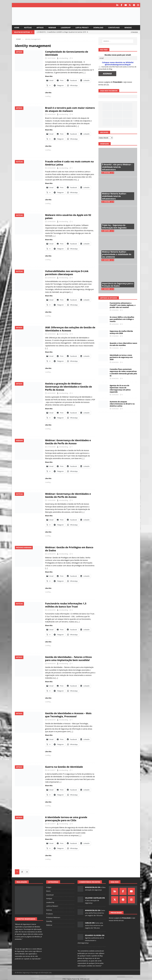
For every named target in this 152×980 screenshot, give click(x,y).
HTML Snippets (67, 979)
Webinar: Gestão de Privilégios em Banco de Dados (69, 549)
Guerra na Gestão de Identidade (64, 767)
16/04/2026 (115, 395)
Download (100, 27)
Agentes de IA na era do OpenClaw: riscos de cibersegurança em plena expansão (120, 389)
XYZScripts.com (85, 979)
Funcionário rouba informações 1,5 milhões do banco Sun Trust (66, 605)
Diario (48, 891)
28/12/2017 (51, 824)
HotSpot (49, 899)
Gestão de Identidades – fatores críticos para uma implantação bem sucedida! (68, 659)
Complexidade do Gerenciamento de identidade (67, 53)
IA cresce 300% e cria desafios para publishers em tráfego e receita (122, 319)
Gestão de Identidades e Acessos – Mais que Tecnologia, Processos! (68, 715)
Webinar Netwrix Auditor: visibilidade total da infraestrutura (114, 196)
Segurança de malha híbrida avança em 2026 (121, 332)
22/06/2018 (51, 554)
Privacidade (117, 82)
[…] (84, 72)
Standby (49, 921)
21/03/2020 (51, 447)
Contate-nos (116, 27)
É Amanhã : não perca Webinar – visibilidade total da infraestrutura (117, 167)
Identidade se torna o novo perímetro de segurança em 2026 (121, 357)
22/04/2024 (51, 278)
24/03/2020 (51, 393)
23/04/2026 (115, 310)
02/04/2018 (51, 720)
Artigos (41, 27)
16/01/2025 (107, 289)
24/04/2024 (51, 114)
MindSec (131, 27)
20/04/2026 (115, 362)
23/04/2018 (51, 610)
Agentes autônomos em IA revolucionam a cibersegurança (91, 940)
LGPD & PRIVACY (83, 27)
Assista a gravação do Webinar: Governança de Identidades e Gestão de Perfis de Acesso (69, 387)
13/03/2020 (51, 500)
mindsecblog (63, 58)
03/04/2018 (51, 663)
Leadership (67, 27)
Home (17, 27)
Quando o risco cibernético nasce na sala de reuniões (123, 344)
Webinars (105, 144)
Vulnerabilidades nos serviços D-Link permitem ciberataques (67, 273)
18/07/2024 (51, 58)
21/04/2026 (115, 336)
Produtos (50, 914)
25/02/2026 (107, 173)
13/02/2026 (107, 202)
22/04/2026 (115, 324)
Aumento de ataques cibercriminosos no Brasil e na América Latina (122, 404)
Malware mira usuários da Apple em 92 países (68, 216)
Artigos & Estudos (109, 298)
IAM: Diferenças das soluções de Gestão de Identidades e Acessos (70, 329)
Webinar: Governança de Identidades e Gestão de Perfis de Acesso (68, 442)
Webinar (53, 27)
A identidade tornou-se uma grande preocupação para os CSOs (66, 819)
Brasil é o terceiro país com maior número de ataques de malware (70, 109)
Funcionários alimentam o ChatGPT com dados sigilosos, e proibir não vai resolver (123, 305)
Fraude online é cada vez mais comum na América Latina (69, 163)
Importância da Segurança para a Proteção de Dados (118, 285)
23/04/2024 (51, 168)
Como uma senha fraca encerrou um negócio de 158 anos (95, 913)
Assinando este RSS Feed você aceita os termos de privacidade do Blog (117, 68)
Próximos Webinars (53, 917)
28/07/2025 (107, 231)
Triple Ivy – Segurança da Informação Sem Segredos (114, 226)
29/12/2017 (51, 770)
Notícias (28, 27)
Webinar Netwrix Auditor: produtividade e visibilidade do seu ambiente (117, 254)
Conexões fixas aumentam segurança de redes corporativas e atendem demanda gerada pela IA (123, 372)
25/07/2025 (107, 260)
